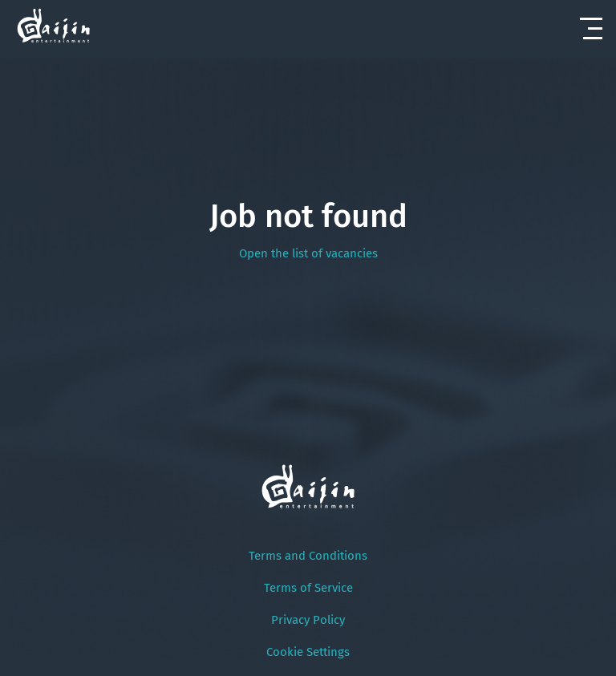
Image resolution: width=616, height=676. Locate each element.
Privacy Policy (308, 620)
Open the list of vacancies (308, 253)
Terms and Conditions (308, 556)
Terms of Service (308, 588)
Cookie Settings (308, 652)
